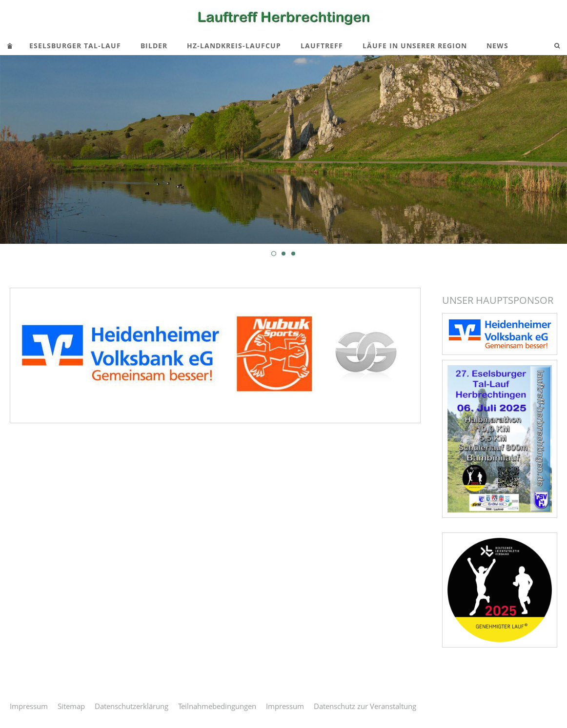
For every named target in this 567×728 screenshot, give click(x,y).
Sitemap (71, 706)
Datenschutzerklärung (132, 706)
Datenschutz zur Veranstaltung (365, 706)
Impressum (29, 706)
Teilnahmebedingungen (217, 706)
